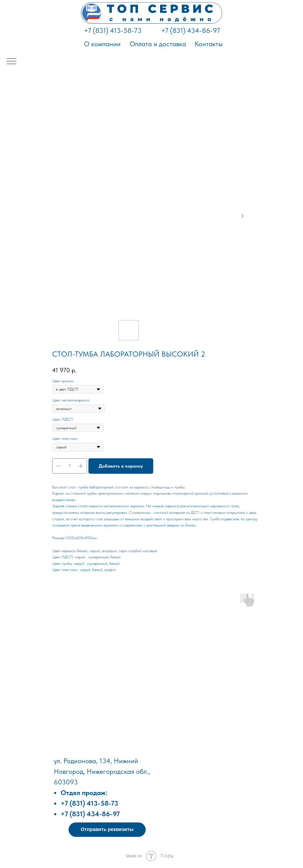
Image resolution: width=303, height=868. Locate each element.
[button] (107, 830)
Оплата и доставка (158, 44)
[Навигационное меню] (12, 62)
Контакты (209, 44)
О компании (102, 44)
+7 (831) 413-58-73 (113, 30)
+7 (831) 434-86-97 (191, 30)
